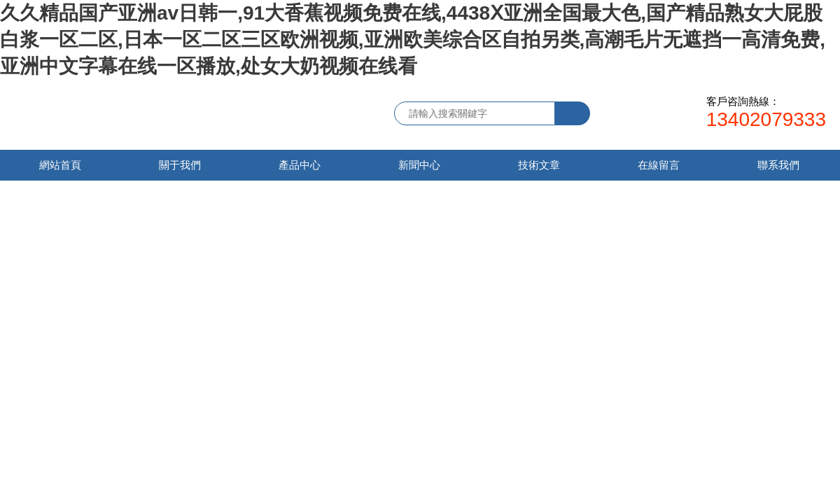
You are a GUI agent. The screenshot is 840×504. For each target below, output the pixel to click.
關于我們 (180, 165)
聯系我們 (778, 165)
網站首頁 (60, 165)
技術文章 (539, 165)
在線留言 (659, 165)
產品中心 (300, 165)
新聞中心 (419, 165)
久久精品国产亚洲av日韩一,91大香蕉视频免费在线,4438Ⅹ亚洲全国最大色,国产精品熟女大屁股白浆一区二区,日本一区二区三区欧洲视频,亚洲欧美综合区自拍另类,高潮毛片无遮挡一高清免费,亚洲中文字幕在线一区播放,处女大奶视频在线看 (413, 40)
